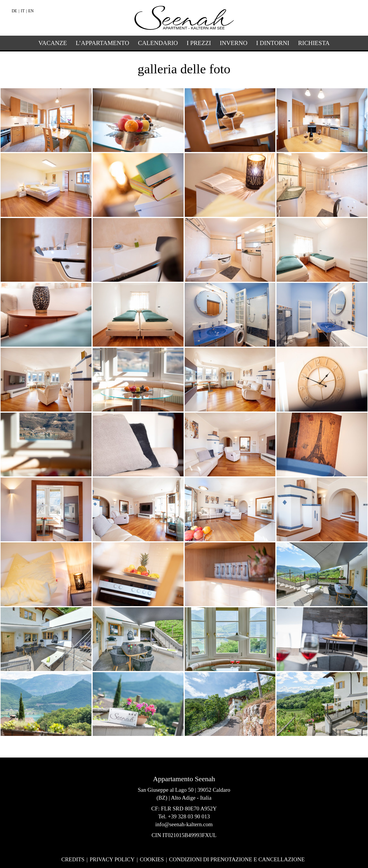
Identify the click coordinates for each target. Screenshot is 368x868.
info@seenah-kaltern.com (184, 824)
